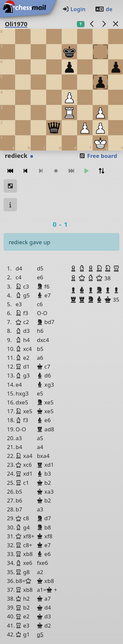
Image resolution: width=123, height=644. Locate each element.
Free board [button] (98, 156)
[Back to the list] (115, 24)
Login (74, 9)
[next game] (104, 24)
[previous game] (92, 24)
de (104, 9)
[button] (74, 268)
